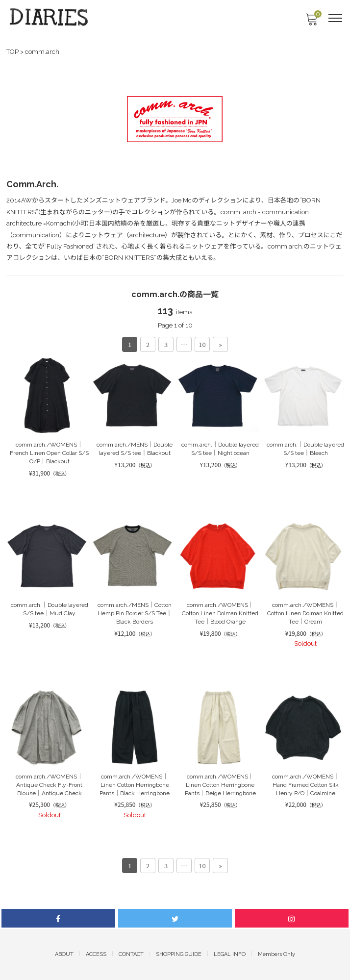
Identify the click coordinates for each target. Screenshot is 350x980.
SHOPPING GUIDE (179, 954)
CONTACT (131, 954)
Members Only (276, 954)
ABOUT (64, 954)
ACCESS (96, 954)
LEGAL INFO (230, 954)
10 (202, 344)
